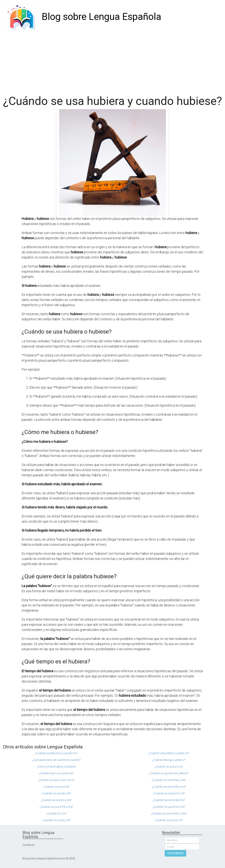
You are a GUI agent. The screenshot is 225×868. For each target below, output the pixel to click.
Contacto (29, 845)
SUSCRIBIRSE (175, 853)
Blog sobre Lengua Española (101, 17)
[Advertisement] (112, 62)
